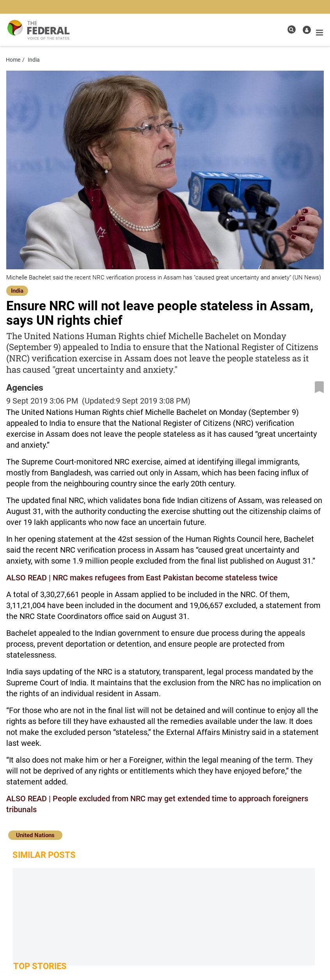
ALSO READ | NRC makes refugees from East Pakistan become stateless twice (142, 578)
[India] (17, 290)
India (17, 291)
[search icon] (292, 29)
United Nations (35, 835)
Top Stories (40, 966)
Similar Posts (44, 855)
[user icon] (307, 30)
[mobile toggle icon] (319, 33)
